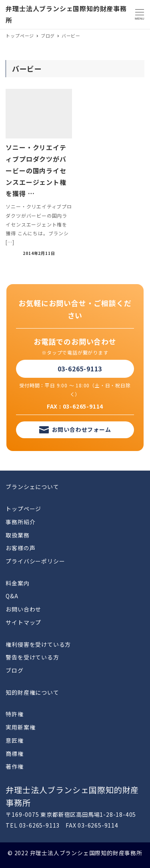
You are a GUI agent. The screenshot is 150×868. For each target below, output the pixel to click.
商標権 (14, 754)
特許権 (14, 714)
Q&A (12, 596)
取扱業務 (17, 535)
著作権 (14, 766)
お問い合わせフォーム (82, 429)
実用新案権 (20, 727)
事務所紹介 (20, 522)
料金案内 (17, 583)
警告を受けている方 (32, 657)
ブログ (14, 670)
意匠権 (14, 740)
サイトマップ (23, 622)
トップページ (23, 509)
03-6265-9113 (80, 369)
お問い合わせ (23, 609)
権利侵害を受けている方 (38, 644)
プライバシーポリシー (35, 561)
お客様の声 (20, 548)
